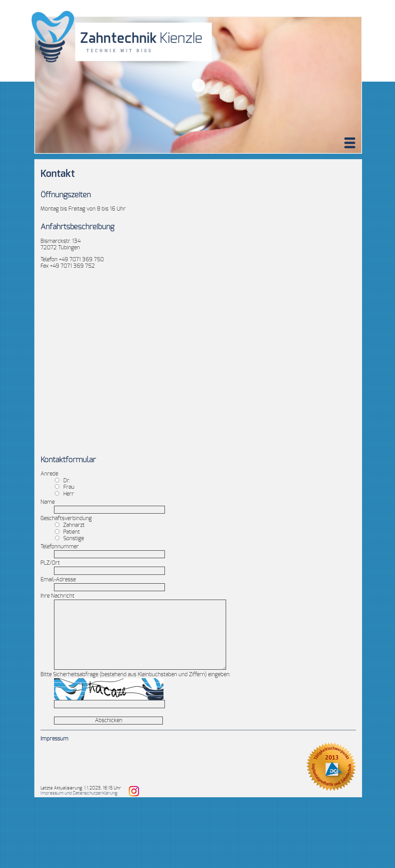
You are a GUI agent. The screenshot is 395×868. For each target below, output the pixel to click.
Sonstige (69, 538)
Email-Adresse (58, 580)
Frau (64, 487)
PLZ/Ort (50, 563)
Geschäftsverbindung (66, 518)
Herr (64, 494)
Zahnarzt (70, 525)
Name (48, 502)
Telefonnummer (60, 547)
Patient (67, 532)
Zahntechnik (159, 360)
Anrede (49, 474)
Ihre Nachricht (57, 596)
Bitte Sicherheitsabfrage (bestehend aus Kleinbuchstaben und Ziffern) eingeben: (135, 674)
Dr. (62, 481)
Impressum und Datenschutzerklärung (79, 793)
